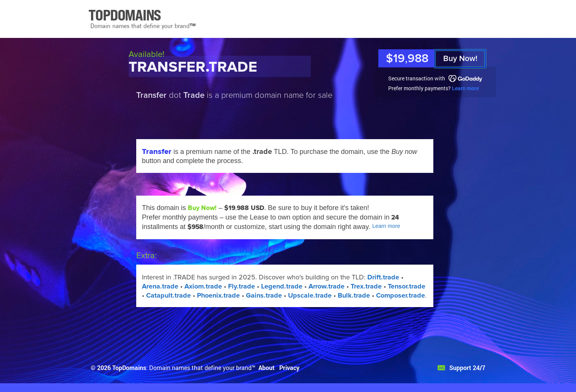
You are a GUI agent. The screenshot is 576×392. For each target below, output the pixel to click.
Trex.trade (366, 286)
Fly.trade (242, 286)
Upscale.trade (310, 295)
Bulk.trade (354, 295)
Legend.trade (282, 286)
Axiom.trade (203, 286)
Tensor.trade (407, 286)
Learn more (465, 88)
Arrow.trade (327, 286)
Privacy (289, 368)
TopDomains (129, 368)
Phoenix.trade (218, 295)
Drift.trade (383, 277)
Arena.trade (160, 286)
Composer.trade (401, 295)
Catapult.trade (168, 295)
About (267, 368)
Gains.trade (264, 295)
